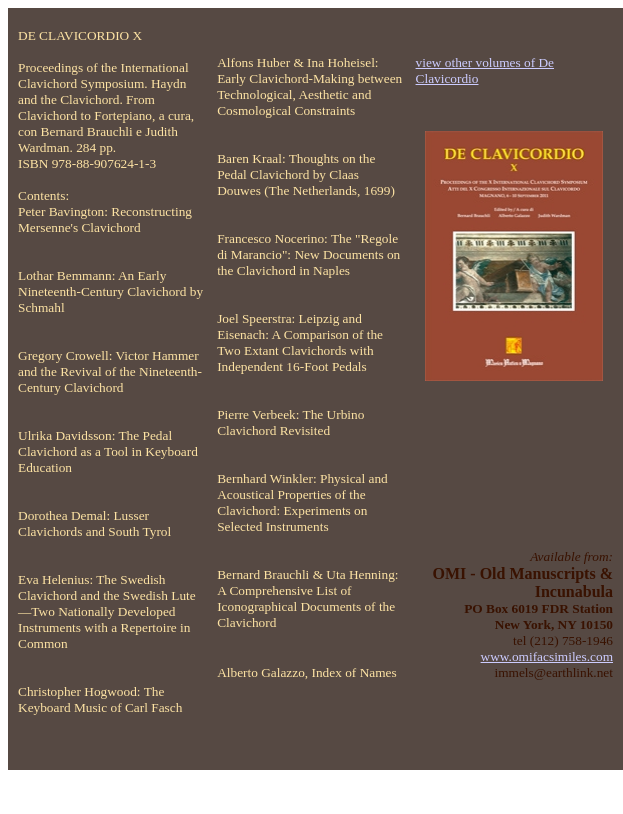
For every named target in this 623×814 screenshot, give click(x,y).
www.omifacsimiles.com (547, 656)
